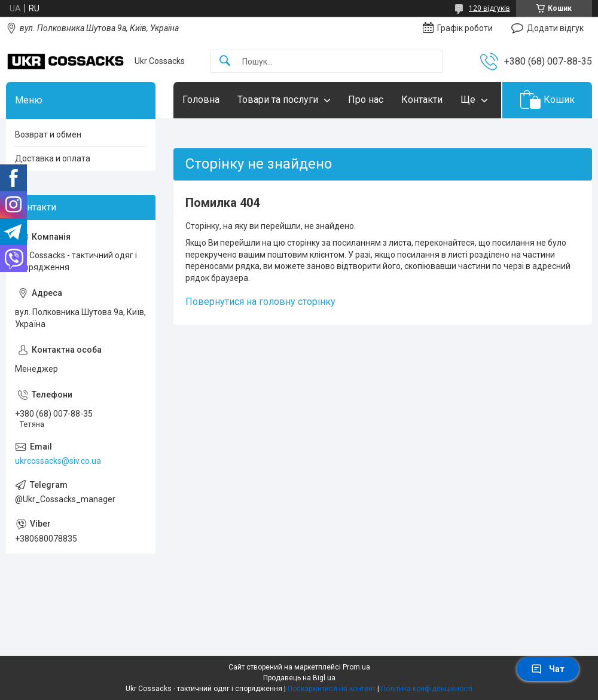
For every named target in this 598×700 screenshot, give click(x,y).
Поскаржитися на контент (332, 689)
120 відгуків (489, 8)
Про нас (366, 100)
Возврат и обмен (48, 135)
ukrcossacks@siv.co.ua (58, 461)
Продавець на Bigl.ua (299, 678)
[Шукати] (225, 61)
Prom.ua (356, 667)
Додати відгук (555, 28)
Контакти (422, 100)
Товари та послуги (278, 100)
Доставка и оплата (53, 158)
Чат (548, 669)
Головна (201, 100)
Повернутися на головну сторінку (260, 302)
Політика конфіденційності (427, 689)
